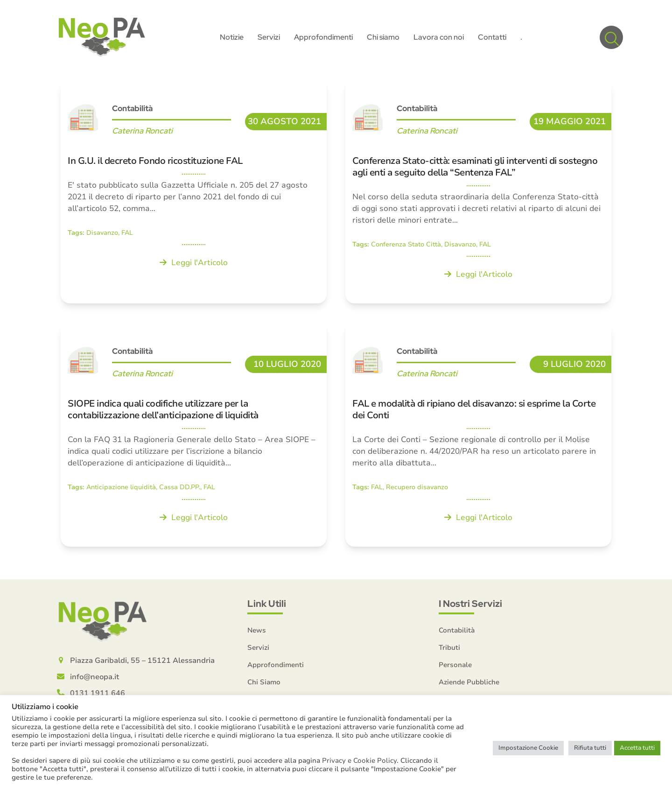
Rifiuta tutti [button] (590, 748)
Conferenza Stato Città (406, 244)
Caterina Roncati (142, 131)
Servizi (258, 647)
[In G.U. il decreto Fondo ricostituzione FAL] (194, 191)
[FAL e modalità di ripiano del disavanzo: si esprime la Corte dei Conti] (478, 434)
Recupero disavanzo (417, 487)
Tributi (449, 647)
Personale (455, 665)
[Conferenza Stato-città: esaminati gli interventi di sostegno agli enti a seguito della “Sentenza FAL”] (478, 191)
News (257, 630)
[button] (611, 37)
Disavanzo (102, 233)
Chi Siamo (264, 682)
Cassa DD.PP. (180, 487)
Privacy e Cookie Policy (359, 760)
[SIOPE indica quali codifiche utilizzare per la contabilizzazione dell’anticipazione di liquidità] (194, 434)
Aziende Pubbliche (469, 682)
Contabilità (132, 108)
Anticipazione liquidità (121, 487)
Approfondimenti (276, 665)
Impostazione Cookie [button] (528, 748)
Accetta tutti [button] (637, 748)
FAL (127, 233)
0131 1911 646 (98, 693)
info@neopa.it (94, 677)
